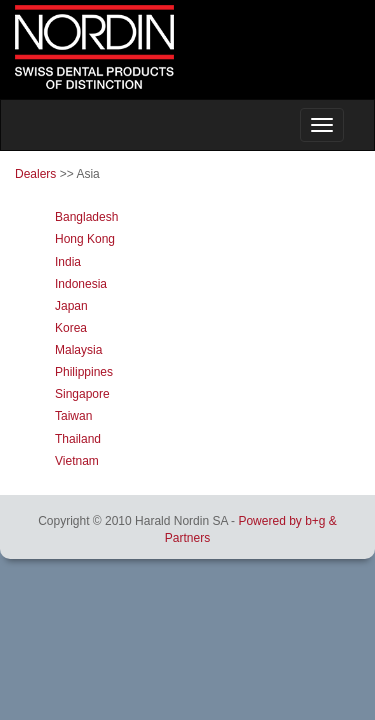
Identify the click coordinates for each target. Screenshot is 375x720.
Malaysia (78, 350)
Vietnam (77, 461)
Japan (71, 306)
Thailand (78, 439)
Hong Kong (85, 239)
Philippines (84, 372)
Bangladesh (86, 217)
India (68, 262)
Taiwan (73, 416)
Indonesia (81, 284)
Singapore (82, 394)
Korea (71, 328)
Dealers (35, 174)
